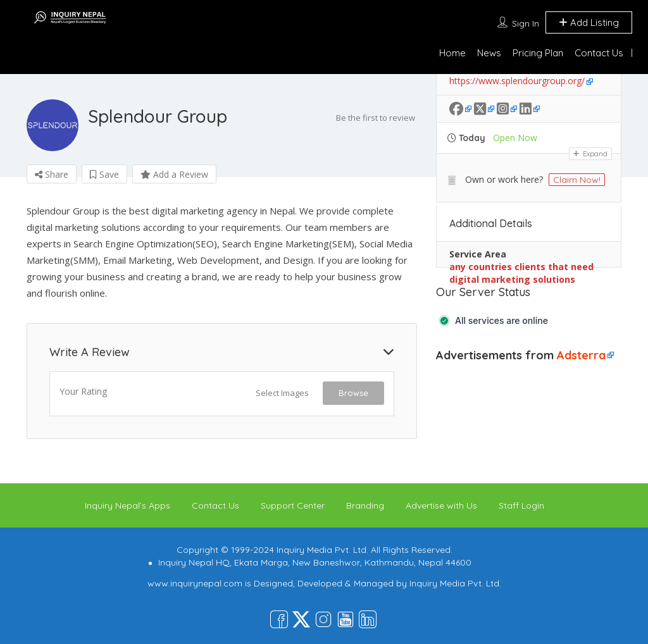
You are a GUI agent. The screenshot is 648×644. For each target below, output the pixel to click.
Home (452, 53)
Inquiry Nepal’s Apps (128, 505)
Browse (353, 393)
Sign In (526, 23)
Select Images (282, 393)
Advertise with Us (441, 505)
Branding (365, 505)
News (489, 53)
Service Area (478, 254)
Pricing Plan (538, 53)
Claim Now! (577, 180)
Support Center (293, 505)
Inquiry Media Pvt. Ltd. (455, 583)
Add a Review (174, 174)
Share (52, 174)
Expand (590, 154)
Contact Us (599, 53)
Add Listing (589, 22)
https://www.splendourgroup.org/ (517, 81)
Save (104, 174)
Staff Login (521, 505)
